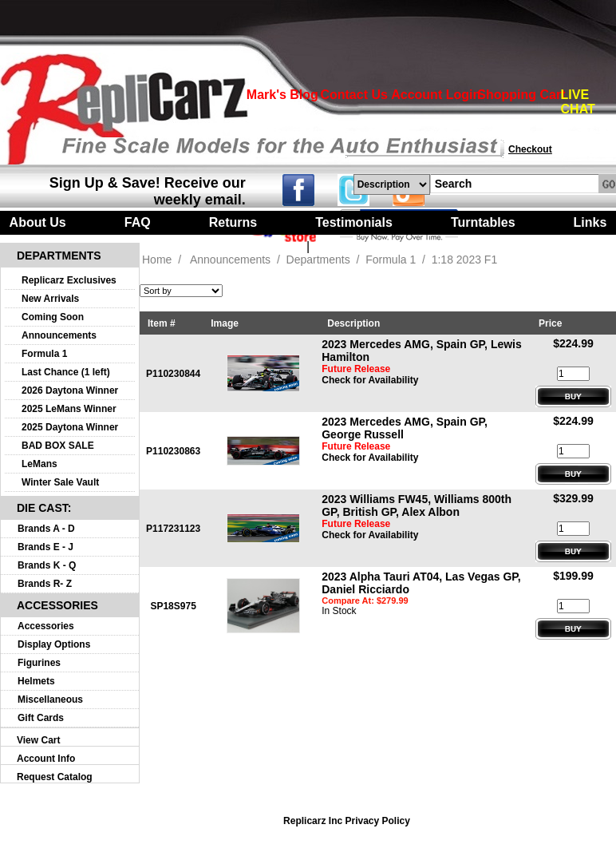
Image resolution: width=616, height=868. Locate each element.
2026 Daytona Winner (70, 390)
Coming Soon (53, 317)
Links (590, 222)
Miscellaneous (50, 700)
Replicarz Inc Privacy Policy (347, 821)
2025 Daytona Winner (70, 427)
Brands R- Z (45, 584)
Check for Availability (370, 380)
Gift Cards (41, 718)
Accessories (46, 626)
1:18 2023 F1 (465, 260)
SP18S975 (173, 606)
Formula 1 (44, 354)
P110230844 (173, 374)
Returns (233, 222)
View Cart (38, 740)
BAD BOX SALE (58, 446)
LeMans (39, 464)
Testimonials (354, 222)
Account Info (46, 759)
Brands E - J (45, 547)
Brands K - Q (47, 565)
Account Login (436, 95)
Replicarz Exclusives (69, 280)
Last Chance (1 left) (66, 372)
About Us (38, 222)
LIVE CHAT (578, 102)
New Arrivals (50, 299)
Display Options (54, 644)
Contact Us (353, 95)
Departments (318, 260)
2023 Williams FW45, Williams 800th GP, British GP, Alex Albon (417, 505)
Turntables (483, 222)
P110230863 (173, 451)
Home (157, 260)
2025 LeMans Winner (69, 409)
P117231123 (173, 529)
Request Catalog (55, 777)
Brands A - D (46, 529)
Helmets (36, 681)
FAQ (138, 222)
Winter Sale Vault (60, 482)
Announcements (59, 335)
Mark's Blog (282, 95)
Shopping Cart (521, 95)
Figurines (39, 663)
